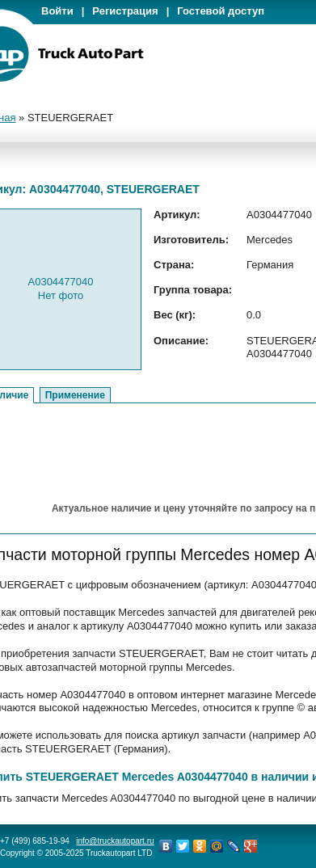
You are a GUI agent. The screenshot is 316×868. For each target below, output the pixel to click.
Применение (75, 395)
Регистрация (125, 11)
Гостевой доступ (221, 11)
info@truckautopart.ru (115, 841)
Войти (57, 11)
